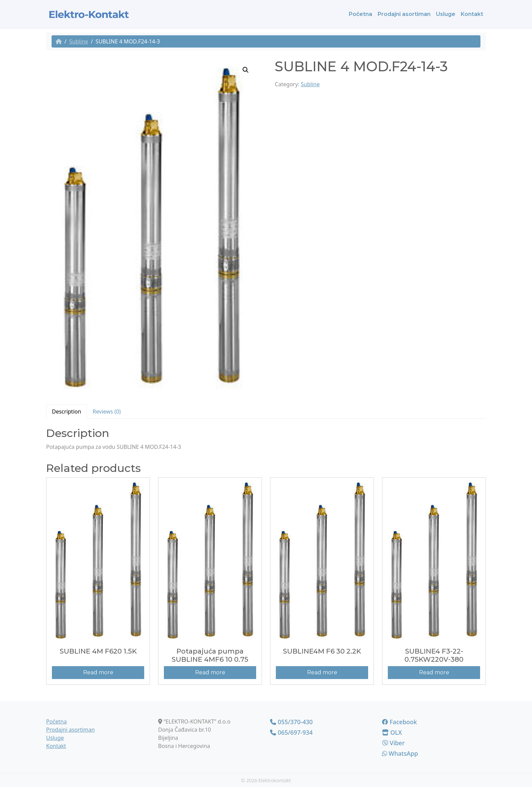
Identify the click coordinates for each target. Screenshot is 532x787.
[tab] (66, 411)
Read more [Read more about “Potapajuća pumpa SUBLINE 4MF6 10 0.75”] (210, 672)
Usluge (446, 14)
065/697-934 (291, 732)
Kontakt (472, 14)
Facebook (400, 722)
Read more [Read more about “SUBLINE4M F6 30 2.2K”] (322, 672)
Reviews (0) (107, 411)
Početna (360, 14)
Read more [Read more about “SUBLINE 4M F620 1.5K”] (98, 672)
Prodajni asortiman (404, 14)
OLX (392, 732)
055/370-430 (291, 722)
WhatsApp (400, 753)
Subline (79, 41)
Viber (393, 743)
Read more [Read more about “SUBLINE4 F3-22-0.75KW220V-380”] (434, 672)
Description (66, 411)
